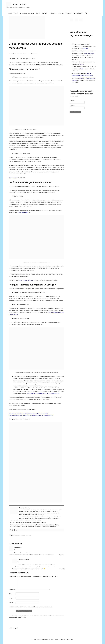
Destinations (56, 14)
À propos (64, 14)
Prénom (72, 100)
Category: (11, 535)
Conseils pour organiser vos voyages (26, 14)
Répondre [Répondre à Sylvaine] (61, 555)
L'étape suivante (23, 4)
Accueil (12, 14)
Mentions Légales (13, 628)
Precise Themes (69, 639)
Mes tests (48, 14)
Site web (11, 603)
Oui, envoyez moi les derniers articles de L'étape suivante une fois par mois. (31, 607)
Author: (19, 54)
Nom (11, 594)
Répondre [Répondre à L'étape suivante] (62, 569)
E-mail (11, 598)
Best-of (41, 14)
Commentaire (13, 589)
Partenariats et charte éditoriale (78, 14)
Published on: (12, 54)
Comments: (34, 54)
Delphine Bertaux (25, 54)
